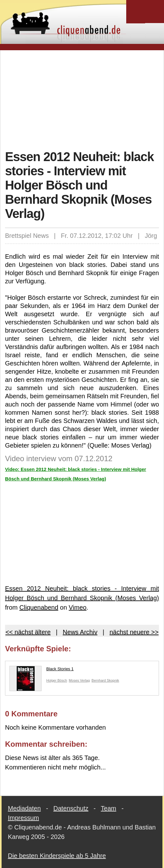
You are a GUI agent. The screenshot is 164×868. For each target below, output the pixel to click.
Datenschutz (71, 808)
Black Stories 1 (42, 670)
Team (108, 808)
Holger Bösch (57, 680)
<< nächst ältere (28, 632)
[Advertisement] (85, 99)
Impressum (23, 818)
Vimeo (77, 607)
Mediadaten (24, 808)
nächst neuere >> (134, 632)
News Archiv (80, 632)
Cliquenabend (39, 607)
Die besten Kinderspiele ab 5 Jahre (57, 856)
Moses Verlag (79, 680)
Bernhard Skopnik (105, 680)
